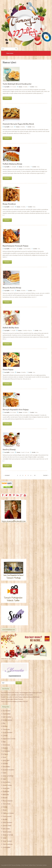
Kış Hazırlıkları (7, 782)
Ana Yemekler (7, 711)
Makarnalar (6, 794)
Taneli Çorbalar (7, 832)
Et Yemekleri (6, 751)
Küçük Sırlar (6, 788)
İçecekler (5, 763)
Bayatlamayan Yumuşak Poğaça (15, 246)
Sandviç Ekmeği (9, 449)
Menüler (5, 798)
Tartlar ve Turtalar (8, 835)
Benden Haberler (8, 720)
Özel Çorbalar (7, 804)
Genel (4, 757)
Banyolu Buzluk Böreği (12, 288)
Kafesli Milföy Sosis (11, 328)
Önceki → (46, 475)
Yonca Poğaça (8, 369)
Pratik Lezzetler (7, 816)
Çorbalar (5, 736)
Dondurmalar (6, 745)
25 (35, 475)
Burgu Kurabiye (9, 204)
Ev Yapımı (5, 754)
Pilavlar (5, 810)
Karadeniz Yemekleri (8, 770)
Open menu (10, 53)
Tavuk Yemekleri (7, 841)
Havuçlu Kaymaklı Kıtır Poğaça (16, 410)
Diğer (4, 742)
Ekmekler (5, 748)
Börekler (5, 726)
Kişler (4, 779)
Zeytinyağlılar (7, 847)
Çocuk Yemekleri (7, 732)
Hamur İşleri (6, 760)
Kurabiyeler (6, 791)
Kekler (5, 773)
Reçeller (5, 819)
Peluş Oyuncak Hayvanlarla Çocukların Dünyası (14, 701)
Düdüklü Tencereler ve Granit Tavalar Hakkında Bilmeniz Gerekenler (20, 697)
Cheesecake (6, 729)
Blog (4, 723)
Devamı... (7, 98)
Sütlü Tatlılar (6, 829)
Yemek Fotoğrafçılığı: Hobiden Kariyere (12, 699)
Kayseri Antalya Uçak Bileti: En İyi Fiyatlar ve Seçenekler (17, 695)
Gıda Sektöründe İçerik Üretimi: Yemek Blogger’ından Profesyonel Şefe (21, 693)
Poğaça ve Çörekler (8, 813)
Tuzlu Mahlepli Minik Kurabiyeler (17, 84)
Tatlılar (5, 838)
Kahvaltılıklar (6, 767)
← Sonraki (7, 475)
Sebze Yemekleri (7, 822)
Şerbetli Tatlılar (7, 826)
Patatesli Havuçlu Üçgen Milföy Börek (18, 124)
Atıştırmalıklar (7, 714)
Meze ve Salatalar (8, 801)
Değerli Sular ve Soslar (9, 739)
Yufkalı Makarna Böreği (12, 164)
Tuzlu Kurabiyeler (8, 844)
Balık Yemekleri (7, 717)
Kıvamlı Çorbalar (7, 785)
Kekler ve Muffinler (8, 776)
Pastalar (5, 807)
